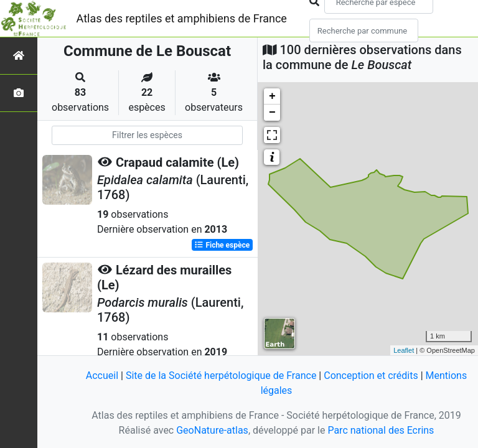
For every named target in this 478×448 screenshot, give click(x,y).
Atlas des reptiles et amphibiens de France (182, 18)
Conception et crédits (371, 376)
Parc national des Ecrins (381, 430)
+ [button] (272, 96)
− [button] (272, 113)
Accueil (102, 376)
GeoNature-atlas (212, 430)
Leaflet (404, 350)
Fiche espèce (222, 245)
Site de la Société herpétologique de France (221, 376)
